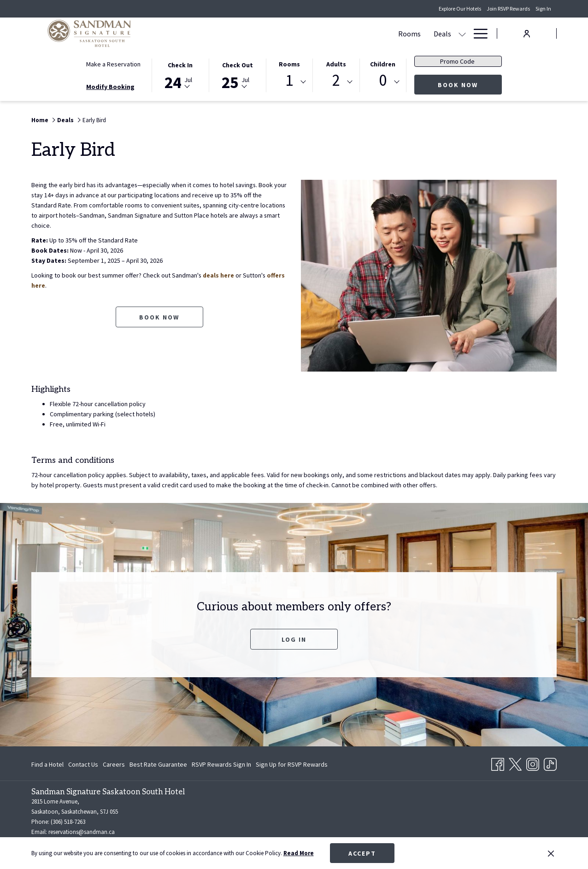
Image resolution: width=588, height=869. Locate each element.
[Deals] (274, 33)
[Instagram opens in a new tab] (533, 763)
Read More (299, 853)
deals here (220, 275)
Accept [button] (362, 853)
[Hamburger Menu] (477, 33)
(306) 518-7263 (68, 822)
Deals (65, 120)
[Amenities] (435, 33)
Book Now (470, 85)
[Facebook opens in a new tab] (498, 763)
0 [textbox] (383, 80)
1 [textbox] (289, 80)
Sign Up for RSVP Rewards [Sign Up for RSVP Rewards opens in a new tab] (292, 766)
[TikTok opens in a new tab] (550, 763)
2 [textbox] (336, 80)
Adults (336, 64)
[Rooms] (241, 33)
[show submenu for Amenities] (462, 33)
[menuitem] (49, 764)
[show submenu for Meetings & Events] (374, 33)
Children (383, 64)
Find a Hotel (47, 764)
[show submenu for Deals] (294, 33)
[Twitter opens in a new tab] (515, 763)
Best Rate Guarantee (158, 764)
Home (40, 120)
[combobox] (289, 82)
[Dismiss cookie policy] (551, 853)
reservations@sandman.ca (82, 832)
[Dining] (396, 33)
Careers (114, 764)
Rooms (289, 64)
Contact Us (83, 764)
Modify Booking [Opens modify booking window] (110, 87)
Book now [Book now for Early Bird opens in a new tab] (159, 317)
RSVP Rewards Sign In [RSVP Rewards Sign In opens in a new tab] (221, 766)
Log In (294, 639)
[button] (180, 75)
